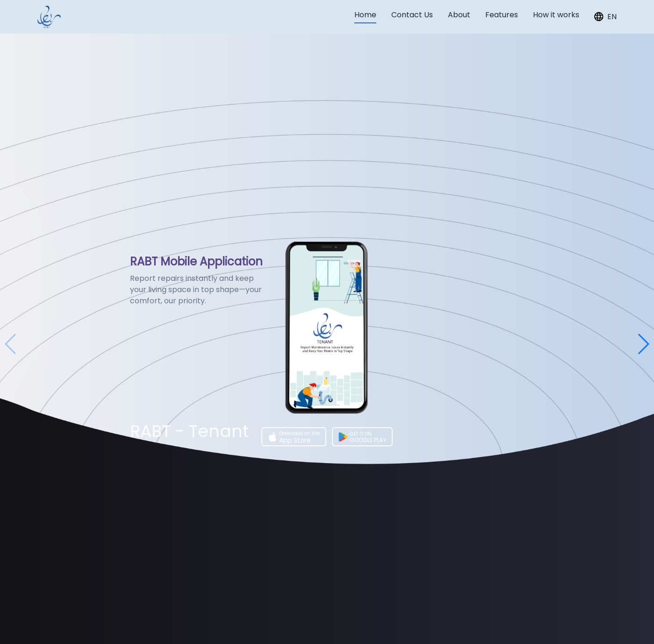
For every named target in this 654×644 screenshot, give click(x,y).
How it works (556, 15)
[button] (643, 344)
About (459, 15)
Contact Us (412, 15)
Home (365, 15)
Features (502, 15)
